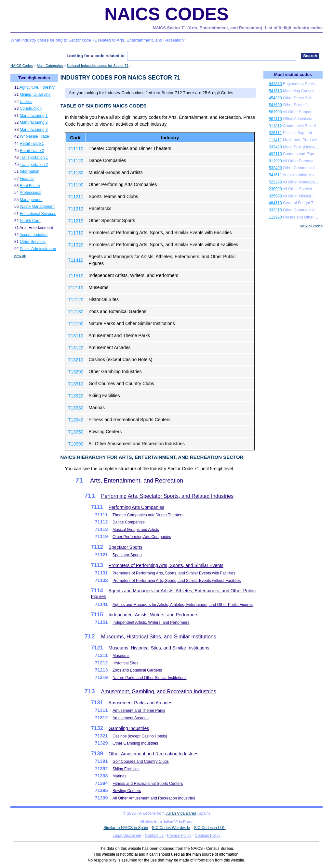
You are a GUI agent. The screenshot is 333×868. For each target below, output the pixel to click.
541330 (275, 84)
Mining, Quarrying (35, 94)
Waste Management (37, 207)
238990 (275, 189)
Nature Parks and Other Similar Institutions (149, 678)
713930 (76, 408)
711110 (76, 149)
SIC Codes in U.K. (210, 828)
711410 (76, 260)
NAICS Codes (166, 14)
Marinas (120, 776)
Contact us (154, 836)
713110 (76, 336)
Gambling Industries (129, 728)
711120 (76, 161)
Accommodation (33, 235)
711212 (76, 209)
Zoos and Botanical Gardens (137, 670)
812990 (275, 161)
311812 (275, 126)
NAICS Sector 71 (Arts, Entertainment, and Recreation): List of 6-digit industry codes (238, 28)
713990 (76, 444)
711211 (76, 197)
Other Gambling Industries (135, 743)
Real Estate (30, 186)
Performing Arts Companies (136, 507)
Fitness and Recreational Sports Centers (148, 784)
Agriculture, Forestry (37, 87)
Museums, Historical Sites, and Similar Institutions (159, 637)
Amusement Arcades (131, 718)
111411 (275, 140)
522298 (275, 182)
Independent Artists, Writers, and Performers (153, 615)
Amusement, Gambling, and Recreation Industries (159, 692)
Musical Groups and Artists (136, 530)
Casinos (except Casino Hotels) (140, 736)
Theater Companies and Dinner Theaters (148, 515)
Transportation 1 (34, 157)
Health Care (30, 221)
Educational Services (38, 214)
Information (30, 171)
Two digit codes (34, 78)
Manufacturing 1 (34, 116)
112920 (275, 217)
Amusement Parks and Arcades (140, 703)
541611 (275, 175)
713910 (76, 384)
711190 (76, 185)
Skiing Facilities (126, 769)
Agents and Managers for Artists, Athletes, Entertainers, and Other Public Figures (183, 605)
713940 (76, 420)
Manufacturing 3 (34, 130)
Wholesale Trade (34, 136)
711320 (76, 245)
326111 (275, 133)
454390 (275, 98)
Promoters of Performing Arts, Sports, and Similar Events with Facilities (174, 573)
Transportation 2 (34, 165)
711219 (76, 221)
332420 (275, 147)
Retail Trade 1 (32, 144)
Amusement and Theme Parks (139, 711)
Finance (27, 179)
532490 (275, 168)
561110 (275, 119)
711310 (76, 233)
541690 (275, 105)
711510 (76, 276)
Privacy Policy (179, 836)
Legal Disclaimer (127, 836)
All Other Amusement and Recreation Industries (154, 798)
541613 (275, 91)
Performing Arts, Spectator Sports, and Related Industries (167, 496)
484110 (275, 203)
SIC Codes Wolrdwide (171, 828)
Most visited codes (293, 75)
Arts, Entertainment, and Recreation (137, 481)
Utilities (26, 102)
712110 (76, 288)
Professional (31, 193)
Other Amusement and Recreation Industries (153, 754)
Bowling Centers (127, 791)
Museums (121, 656)
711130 (76, 173)
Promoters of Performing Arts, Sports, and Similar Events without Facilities (177, 581)
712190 (76, 324)
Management (31, 200)
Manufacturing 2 (34, 122)
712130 (76, 312)
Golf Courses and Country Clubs (141, 761)
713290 (76, 372)
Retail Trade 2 (32, 151)
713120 (76, 348)
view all (20, 256)
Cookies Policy (208, 836)
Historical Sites (125, 663)
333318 (275, 210)
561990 (275, 112)
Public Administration (38, 249)
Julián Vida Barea (181, 813)
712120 (76, 300)
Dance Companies (129, 522)
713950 (76, 432)
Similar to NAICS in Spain (126, 828)
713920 (76, 396)
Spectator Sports (126, 547)
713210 (76, 360)
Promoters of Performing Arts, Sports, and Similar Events (166, 565)
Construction (31, 108)
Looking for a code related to (96, 56)
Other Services (33, 242)
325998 (275, 196)
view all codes (312, 226)
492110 (275, 154)
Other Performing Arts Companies (142, 537)
